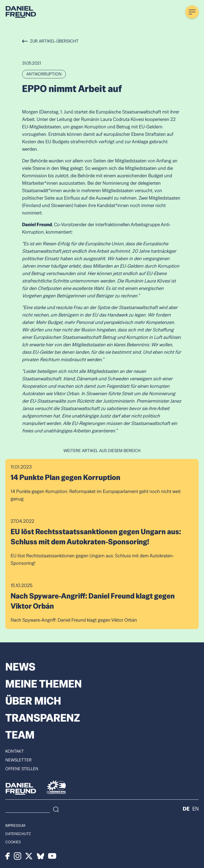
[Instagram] (18, 856)
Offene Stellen (22, 769)
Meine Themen (44, 684)
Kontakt (15, 751)
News (20, 667)
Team (20, 735)
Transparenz (43, 718)
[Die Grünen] (56, 787)
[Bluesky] (41, 856)
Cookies (13, 842)
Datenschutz (18, 834)
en (195, 809)
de (186, 809)
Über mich (33, 701)
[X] (29, 856)
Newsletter (18, 760)
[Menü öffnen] (192, 12)
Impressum (15, 825)
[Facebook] (8, 856)
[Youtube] (52, 856)
